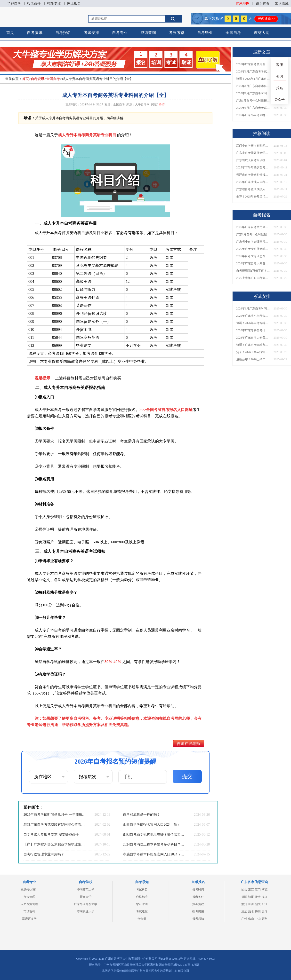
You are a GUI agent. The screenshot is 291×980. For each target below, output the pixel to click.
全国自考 (233, 33)
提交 (187, 776)
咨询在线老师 (188, 744)
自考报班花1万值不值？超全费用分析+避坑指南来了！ (253, 271)
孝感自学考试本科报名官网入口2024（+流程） (154, 854)
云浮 (265, 911)
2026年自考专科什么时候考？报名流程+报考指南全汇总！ (253, 249)
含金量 (142, 919)
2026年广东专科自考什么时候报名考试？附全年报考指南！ (253, 330)
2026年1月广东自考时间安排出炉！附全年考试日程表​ (253, 93)
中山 (258, 919)
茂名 (251, 911)
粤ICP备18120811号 (170, 959)
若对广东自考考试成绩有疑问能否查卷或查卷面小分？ (55, 825)
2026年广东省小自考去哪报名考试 (253, 316)
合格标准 (142, 897)
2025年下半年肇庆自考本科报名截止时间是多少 (253, 167)
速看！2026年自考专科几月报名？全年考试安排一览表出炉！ (253, 323)
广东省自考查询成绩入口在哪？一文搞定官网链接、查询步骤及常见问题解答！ (253, 189)
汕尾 (251, 897)
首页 (10, 33)
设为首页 (263, 4)
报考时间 (198, 890)
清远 (244, 911)
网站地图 (243, 4)
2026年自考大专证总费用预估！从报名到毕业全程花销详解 (253, 256)
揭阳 (244, 897)
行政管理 (29, 897)
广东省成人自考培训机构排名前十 (253, 160)
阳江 (265, 904)
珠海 (251, 904)
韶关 (258, 904)
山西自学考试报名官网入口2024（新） (152, 825)
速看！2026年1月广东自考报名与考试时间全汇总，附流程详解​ (253, 79)
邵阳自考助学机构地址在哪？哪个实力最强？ (154, 834)
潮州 (244, 904)
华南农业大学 (86, 911)
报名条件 (34, 4)
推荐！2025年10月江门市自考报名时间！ (253, 197)
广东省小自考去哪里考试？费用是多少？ (253, 242)
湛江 (251, 890)
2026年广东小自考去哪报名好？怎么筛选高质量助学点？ (253, 115)
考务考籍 (177, 33)
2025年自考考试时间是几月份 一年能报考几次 (55, 815)
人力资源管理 (29, 904)
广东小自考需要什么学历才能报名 (253, 153)
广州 (244, 919)
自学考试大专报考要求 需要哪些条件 (51, 834)
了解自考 (14, 4)
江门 (258, 890)
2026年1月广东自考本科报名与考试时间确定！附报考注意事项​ (253, 86)
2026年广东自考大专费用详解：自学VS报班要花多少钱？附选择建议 (253, 338)
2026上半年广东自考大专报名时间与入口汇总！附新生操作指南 (253, 278)
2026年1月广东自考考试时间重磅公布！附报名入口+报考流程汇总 (253, 108)
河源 (265, 890)
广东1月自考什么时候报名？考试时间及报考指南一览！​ (253, 101)
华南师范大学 (86, 890)
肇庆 (258, 897)
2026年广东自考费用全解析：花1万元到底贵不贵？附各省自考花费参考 (253, 64)
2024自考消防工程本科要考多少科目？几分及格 (154, 844)
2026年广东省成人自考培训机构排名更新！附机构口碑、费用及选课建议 (253, 182)
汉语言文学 (29, 919)
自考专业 (120, 33)
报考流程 (198, 904)
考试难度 (142, 911)
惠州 (265, 919)
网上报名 (74, 4)
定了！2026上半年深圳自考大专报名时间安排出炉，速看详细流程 (253, 352)
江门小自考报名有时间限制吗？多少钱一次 (253, 146)
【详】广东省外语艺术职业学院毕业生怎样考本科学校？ (55, 844)
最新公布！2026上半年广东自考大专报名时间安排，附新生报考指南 (253, 359)
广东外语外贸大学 (86, 904)
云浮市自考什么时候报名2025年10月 (253, 175)
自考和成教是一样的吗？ (142, 815)
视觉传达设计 (29, 890)
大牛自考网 (142, 104)
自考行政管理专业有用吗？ (44, 854)
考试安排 (91, 33)
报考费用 (198, 911)
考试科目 (142, 890)
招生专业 (54, 4)
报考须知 (198, 919)
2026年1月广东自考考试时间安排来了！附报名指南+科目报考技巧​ (253, 71)
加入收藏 (282, 4)
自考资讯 (35, 33)
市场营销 (29, 911)
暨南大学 (86, 897)
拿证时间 (142, 904)
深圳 (265, 897)
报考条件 (198, 897)
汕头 (244, 890)
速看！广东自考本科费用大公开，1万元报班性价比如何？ (253, 345)
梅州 (258, 911)
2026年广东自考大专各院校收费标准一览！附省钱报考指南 (253, 263)
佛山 (251, 919)
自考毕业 (205, 33)
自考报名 (63, 33)
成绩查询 (148, 33)
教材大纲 (262, 33)
